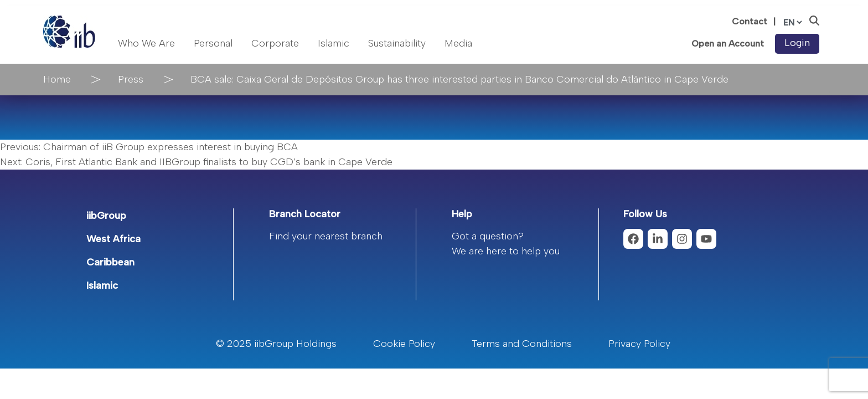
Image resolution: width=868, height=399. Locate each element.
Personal (213, 43)
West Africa (113, 239)
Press (131, 79)
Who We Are (146, 43)
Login (797, 43)
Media (458, 43)
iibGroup (106, 216)
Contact (750, 21)
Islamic (334, 43)
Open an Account (728, 44)
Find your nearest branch (326, 236)
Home (57, 79)
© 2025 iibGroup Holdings (276, 344)
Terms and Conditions (522, 344)
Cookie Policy (404, 344)
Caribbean (110, 262)
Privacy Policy (639, 344)
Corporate (275, 43)
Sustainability (397, 43)
